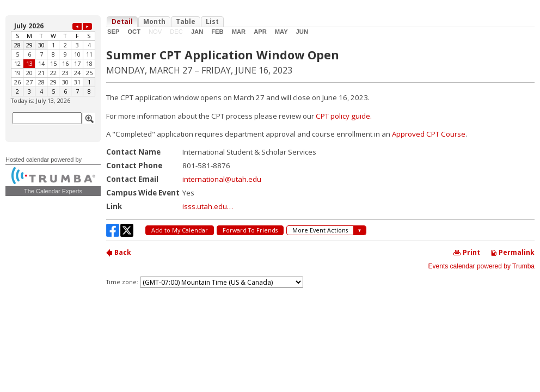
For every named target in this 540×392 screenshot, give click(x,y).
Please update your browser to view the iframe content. (53, 59)
